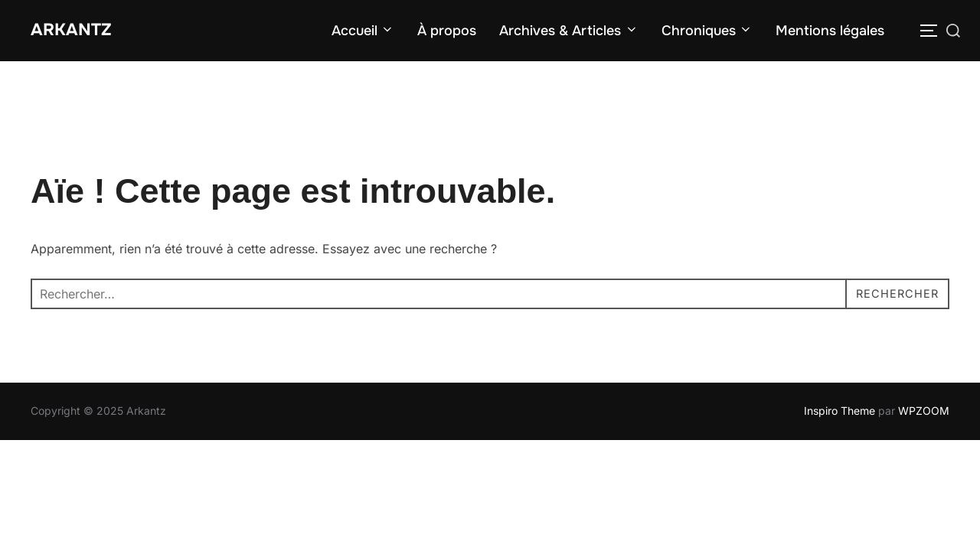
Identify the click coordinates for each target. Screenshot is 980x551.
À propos (447, 32)
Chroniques (707, 32)
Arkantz (77, 31)
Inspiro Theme (840, 413)
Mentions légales (830, 32)
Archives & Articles (569, 32)
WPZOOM (924, 413)
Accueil (363, 32)
